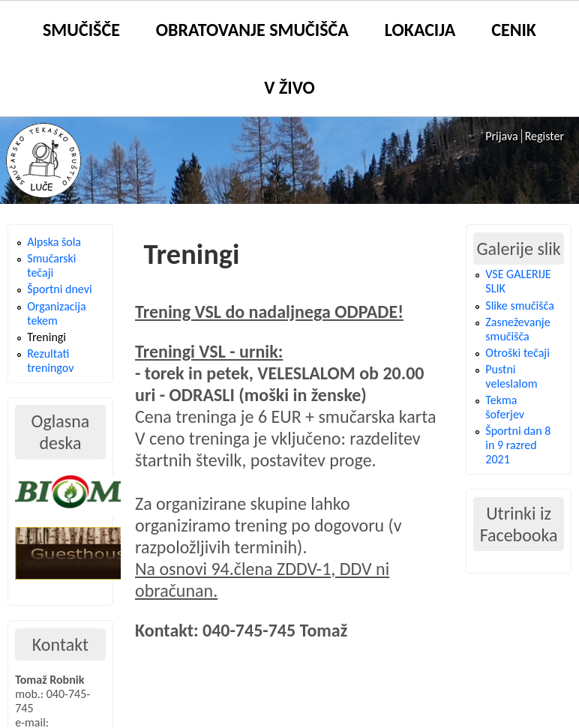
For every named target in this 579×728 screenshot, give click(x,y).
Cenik (514, 30)
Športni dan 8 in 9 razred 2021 (518, 445)
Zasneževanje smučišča (517, 329)
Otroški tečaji (517, 353)
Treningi (46, 337)
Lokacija (420, 30)
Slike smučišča (519, 306)
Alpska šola (54, 242)
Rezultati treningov (50, 361)
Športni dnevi (59, 289)
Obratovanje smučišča (252, 30)
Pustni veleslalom (511, 376)
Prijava (501, 136)
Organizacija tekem (57, 313)
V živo (289, 87)
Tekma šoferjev (505, 407)
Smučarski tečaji (51, 265)
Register (544, 136)
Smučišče (81, 30)
